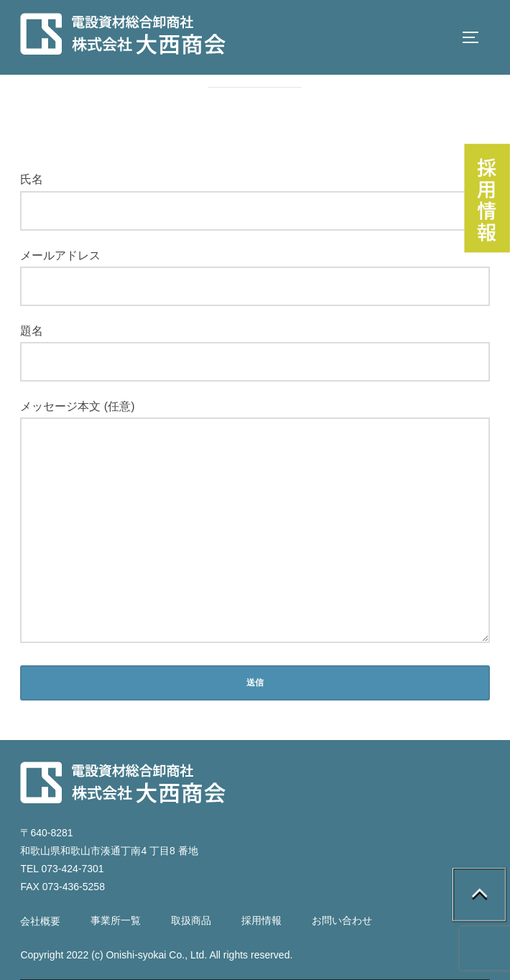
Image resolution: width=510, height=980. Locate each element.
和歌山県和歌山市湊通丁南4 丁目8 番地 (109, 851)
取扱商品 (191, 920)
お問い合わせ (342, 920)
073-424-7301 (72, 869)
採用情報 (261, 920)
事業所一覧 (116, 920)
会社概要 (40, 921)
